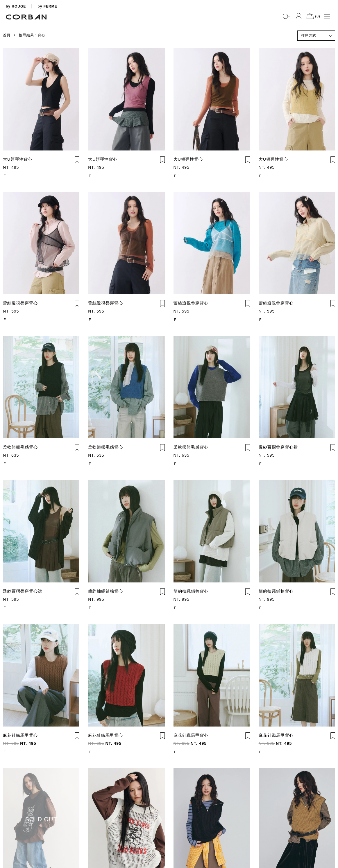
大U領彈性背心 (18, 159)
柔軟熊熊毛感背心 (20, 447)
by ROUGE (16, 6)
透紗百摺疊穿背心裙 (278, 447)
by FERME (47, 6)
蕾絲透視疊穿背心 (20, 303)
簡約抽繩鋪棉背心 (105, 591)
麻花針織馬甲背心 (20, 735)
